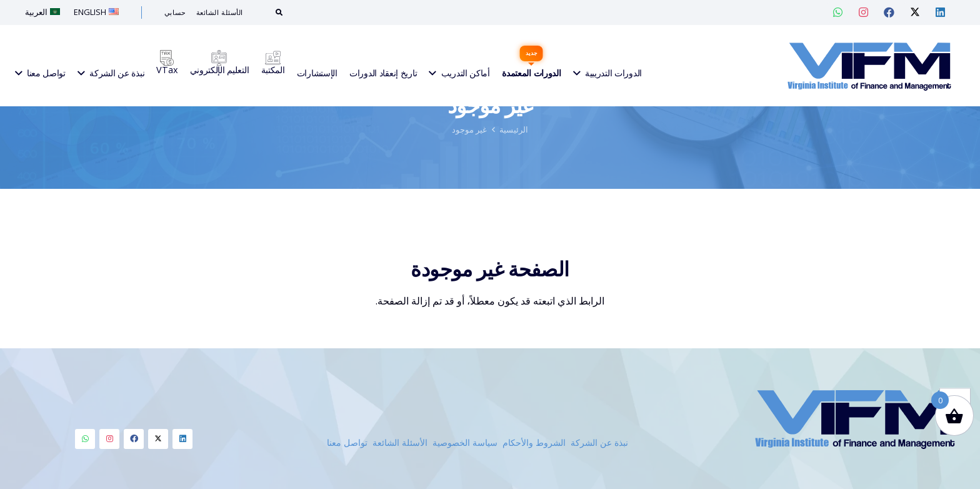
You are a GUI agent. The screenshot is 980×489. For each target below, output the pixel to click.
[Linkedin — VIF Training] (941, 13)
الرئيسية (514, 189)
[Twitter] (158, 439)
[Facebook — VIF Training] (889, 13)
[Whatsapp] (85, 439)
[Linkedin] (182, 439)
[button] (955, 358)
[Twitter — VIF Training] (915, 13)
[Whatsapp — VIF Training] (838, 13)
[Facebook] (134, 439)
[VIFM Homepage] (869, 66)
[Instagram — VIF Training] (864, 13)
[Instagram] (109, 439)
